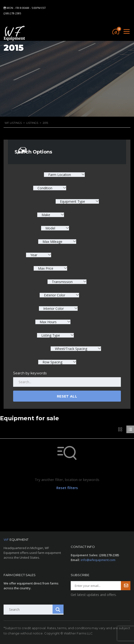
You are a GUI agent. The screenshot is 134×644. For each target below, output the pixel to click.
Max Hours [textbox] (48, 322)
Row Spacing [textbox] (52, 362)
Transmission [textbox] (62, 282)
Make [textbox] (46, 215)
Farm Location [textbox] (60, 175)
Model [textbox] (50, 228)
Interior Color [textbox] (54, 308)
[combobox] (64, 175)
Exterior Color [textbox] (55, 295)
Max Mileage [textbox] (52, 242)
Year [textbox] (34, 255)
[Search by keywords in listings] (67, 382)
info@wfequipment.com (98, 560)
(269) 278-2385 (12, 13)
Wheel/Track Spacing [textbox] (71, 349)
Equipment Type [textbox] (72, 201)
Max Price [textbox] (46, 268)
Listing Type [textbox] (51, 335)
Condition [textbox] (45, 188)
